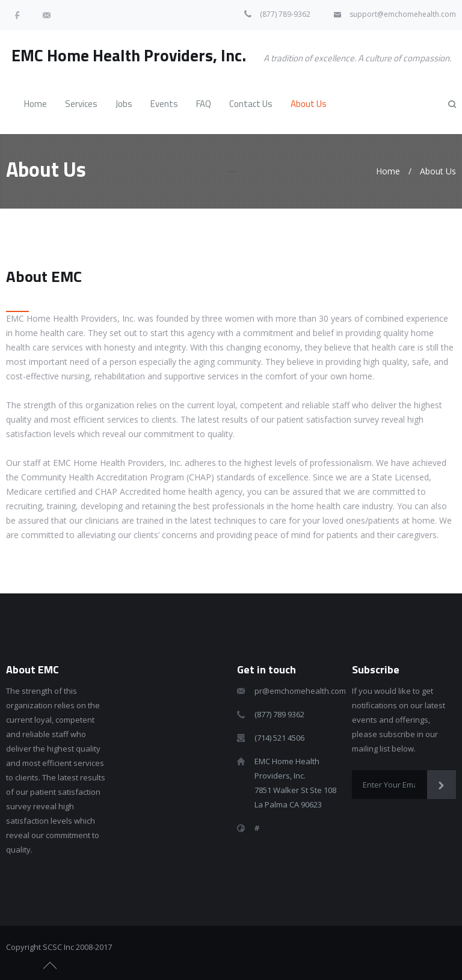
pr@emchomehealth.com (300, 691)
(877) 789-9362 (285, 14)
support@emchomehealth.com (403, 14)
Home (388, 171)
